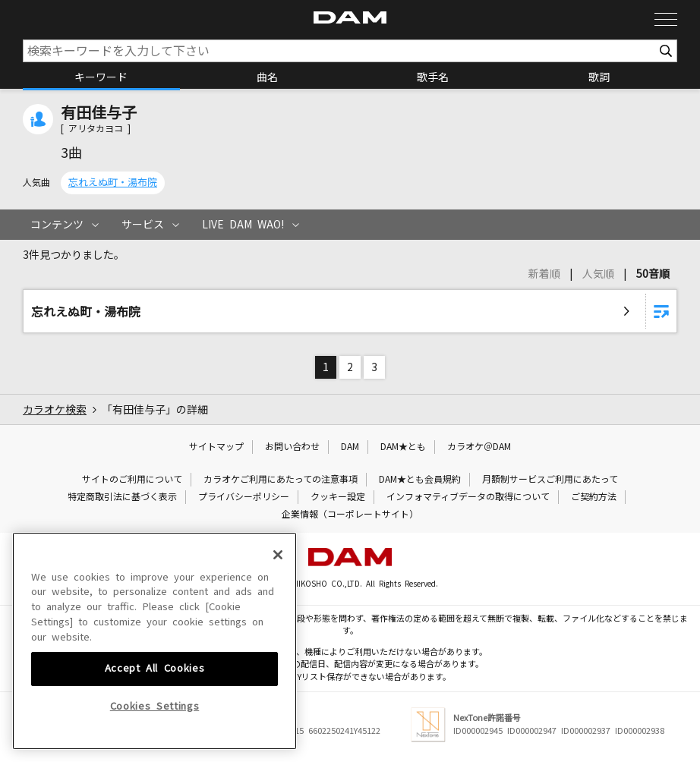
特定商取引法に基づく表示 (122, 497)
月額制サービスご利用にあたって (550, 480)
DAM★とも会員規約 (420, 480)
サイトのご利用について (132, 480)
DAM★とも (403, 447)
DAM (350, 447)
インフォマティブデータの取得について (468, 497)
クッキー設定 (338, 497)
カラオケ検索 (55, 410)
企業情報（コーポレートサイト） (350, 515)
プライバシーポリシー (244, 497)
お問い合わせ (292, 447)
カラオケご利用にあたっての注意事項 (281, 480)
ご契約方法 (594, 497)
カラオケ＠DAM (479, 447)
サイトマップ (216, 447)
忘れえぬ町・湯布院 (113, 183)
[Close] (278, 691)
